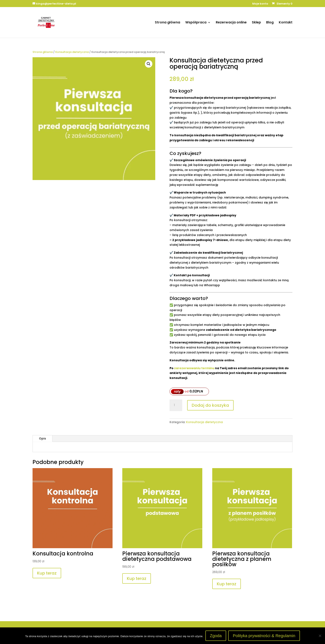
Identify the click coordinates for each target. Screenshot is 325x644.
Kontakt (286, 23)
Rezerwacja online (231, 23)
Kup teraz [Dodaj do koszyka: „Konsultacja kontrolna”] (47, 573)
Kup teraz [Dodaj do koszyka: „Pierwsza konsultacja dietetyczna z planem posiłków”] (227, 584)
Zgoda (216, 636)
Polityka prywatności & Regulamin (264, 636)
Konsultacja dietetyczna (72, 52)
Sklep (256, 23)
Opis (42, 438)
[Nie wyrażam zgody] (320, 636)
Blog (270, 23)
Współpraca (196, 23)
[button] (149, 64)
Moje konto (260, 4)
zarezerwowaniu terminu (194, 368)
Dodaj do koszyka (210, 405)
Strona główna (167, 23)
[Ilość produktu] (176, 405)
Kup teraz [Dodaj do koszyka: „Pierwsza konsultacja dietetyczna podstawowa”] (137, 578)
